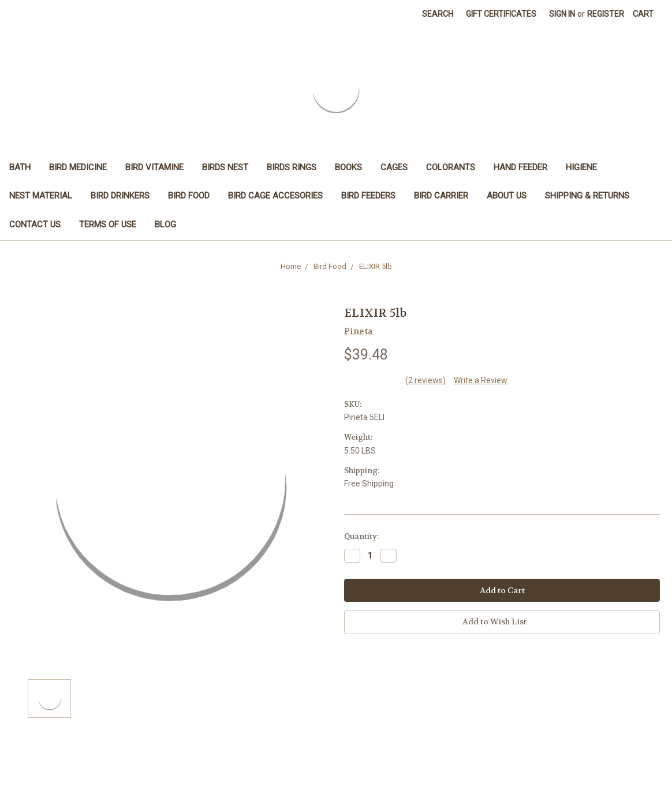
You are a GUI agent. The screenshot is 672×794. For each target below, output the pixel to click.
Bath (20, 167)
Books (348, 167)
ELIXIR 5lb (376, 266)
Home (291, 266)
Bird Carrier (441, 196)
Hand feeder (520, 167)
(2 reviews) (425, 380)
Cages (394, 167)
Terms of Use (108, 224)
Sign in (562, 14)
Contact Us (35, 224)
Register (606, 14)
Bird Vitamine (154, 167)
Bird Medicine (78, 167)
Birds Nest (225, 167)
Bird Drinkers (120, 196)
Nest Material (41, 196)
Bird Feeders (368, 196)
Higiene (581, 167)
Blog (165, 224)
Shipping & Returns (587, 196)
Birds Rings (292, 167)
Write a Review (481, 380)
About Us (507, 196)
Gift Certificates (501, 14)
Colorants (451, 167)
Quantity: (361, 536)
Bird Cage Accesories (275, 196)
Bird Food (189, 196)
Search (438, 14)
